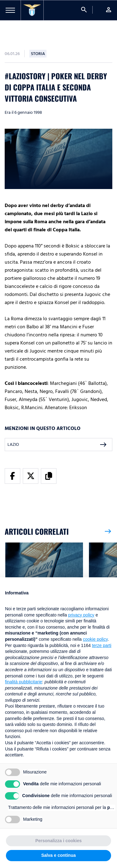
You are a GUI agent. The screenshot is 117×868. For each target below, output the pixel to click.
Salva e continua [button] (58, 855)
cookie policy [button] (95, 639)
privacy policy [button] (81, 615)
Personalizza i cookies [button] (58, 841)
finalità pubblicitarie (24, 682)
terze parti (102, 645)
